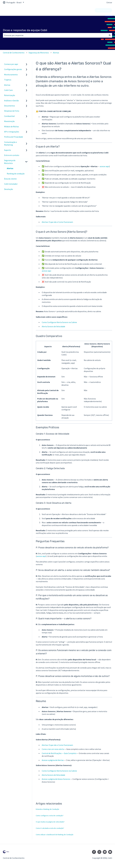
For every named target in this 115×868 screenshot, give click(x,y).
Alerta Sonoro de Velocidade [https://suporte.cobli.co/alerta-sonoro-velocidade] (53, 326)
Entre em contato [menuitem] (12, 155)
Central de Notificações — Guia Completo (59, 753)
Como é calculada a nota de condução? (50, 828)
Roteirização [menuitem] (10, 95)
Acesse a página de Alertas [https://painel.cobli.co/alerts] (53, 760)
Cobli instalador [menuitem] (11, 184)
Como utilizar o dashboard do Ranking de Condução (55, 835)
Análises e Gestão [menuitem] (11, 101)
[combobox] (55, 35)
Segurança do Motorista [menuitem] (10, 162)
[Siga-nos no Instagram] (99, 852)
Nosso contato (103, 10)
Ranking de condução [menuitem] (16, 174)
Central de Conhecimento (14, 53)
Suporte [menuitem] (8, 150)
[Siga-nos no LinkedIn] (105, 852)
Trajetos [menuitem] (8, 80)
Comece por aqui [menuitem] (11, 64)
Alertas (56, 53)
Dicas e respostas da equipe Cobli (25, 30)
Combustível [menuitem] (9, 116)
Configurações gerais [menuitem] (13, 69)
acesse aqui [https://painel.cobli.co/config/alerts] (46, 271)
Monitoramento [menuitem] (11, 75)
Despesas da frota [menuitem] (12, 111)
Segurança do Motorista (39, 53)
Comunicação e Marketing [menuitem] (11, 143)
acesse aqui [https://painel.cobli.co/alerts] (104, 166)
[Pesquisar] (110, 35)
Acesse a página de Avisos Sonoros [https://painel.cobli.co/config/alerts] (56, 779)
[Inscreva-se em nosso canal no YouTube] (110, 852)
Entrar (109, 2)
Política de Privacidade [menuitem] (14, 137)
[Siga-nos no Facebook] (94, 852)
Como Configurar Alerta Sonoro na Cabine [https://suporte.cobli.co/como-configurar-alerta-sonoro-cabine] (59, 322)
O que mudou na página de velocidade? (50, 822)
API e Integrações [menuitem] (12, 132)
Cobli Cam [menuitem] (8, 90)
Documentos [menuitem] (10, 106)
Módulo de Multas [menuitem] (11, 127)
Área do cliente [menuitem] (10, 179)
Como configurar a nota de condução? (50, 816)
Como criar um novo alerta (53, 749)
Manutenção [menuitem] (9, 121)
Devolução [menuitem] (9, 189)
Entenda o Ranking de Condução (47, 809)
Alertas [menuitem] (7, 85)
